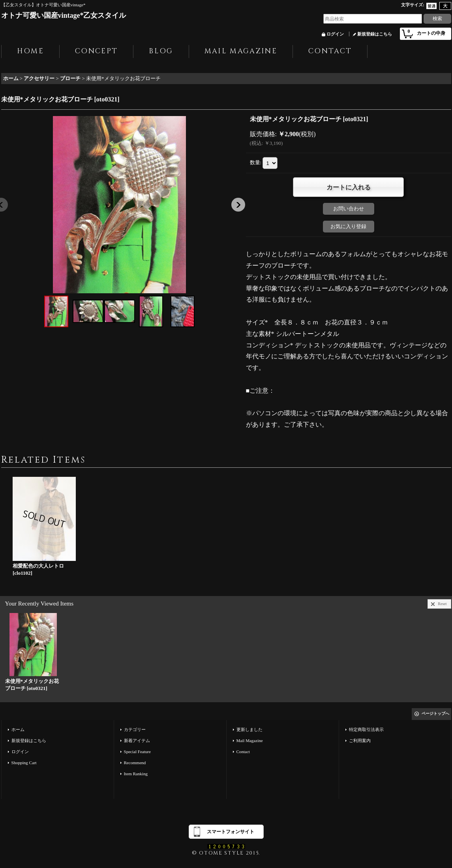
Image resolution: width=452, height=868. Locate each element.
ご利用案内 (360, 741)
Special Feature (137, 752)
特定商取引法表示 (366, 729)
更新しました (249, 729)
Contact (243, 752)
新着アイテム (137, 741)
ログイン (335, 34)
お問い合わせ (349, 209)
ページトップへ (435, 713)
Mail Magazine (250, 741)
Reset (442, 604)
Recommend (135, 763)
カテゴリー (135, 729)
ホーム (18, 729)
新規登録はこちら (375, 34)
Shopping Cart (24, 763)
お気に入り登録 (348, 226)
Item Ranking (136, 774)
